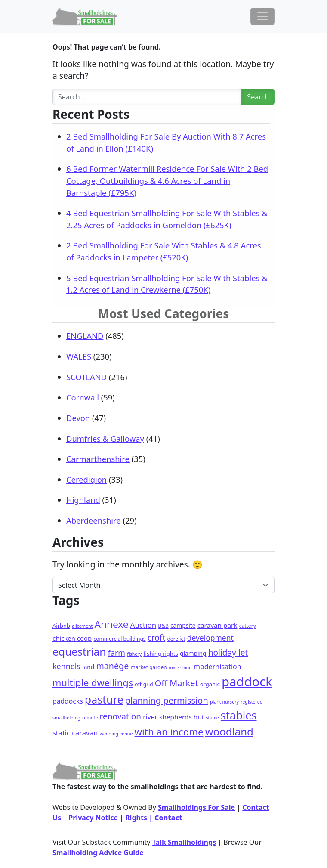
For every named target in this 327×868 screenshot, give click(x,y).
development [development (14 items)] (210, 638)
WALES (79, 356)
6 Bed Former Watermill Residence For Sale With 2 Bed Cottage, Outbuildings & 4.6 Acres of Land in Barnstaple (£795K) (167, 180)
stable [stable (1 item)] (212, 718)
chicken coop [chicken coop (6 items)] (72, 638)
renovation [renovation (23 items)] (120, 716)
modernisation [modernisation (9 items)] (217, 666)
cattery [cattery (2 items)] (248, 626)
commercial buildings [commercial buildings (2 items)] (119, 639)
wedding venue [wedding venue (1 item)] (116, 734)
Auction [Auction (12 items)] (143, 625)
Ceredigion (86, 479)
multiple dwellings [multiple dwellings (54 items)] (93, 683)
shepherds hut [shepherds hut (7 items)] (182, 717)
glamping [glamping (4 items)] (193, 653)
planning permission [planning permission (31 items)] (167, 700)
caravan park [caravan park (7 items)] (217, 625)
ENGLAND (85, 336)
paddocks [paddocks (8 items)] (68, 701)
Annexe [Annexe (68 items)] (112, 624)
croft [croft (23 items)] (157, 638)
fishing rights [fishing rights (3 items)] (160, 654)
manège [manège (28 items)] (112, 666)
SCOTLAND (86, 377)
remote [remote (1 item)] (90, 718)
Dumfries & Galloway (105, 439)
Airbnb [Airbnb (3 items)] (61, 626)
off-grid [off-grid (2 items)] (144, 684)
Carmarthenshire (98, 459)
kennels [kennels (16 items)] (66, 666)
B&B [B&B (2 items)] (163, 626)
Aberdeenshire (94, 520)
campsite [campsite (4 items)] (183, 625)
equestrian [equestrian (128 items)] (79, 652)
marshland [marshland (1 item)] (180, 667)
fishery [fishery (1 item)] (134, 654)
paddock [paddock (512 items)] (247, 682)
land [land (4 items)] (88, 667)
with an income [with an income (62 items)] (169, 732)
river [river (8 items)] (150, 717)
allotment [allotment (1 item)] (82, 626)
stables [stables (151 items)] (239, 715)
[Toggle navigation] (262, 16)
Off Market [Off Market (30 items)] (177, 683)
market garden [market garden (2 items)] (148, 667)
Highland (83, 500)
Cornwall (83, 397)
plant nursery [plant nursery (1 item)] (224, 702)
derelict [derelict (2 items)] (176, 639)
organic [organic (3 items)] (210, 684)
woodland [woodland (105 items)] (229, 731)
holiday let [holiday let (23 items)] (228, 653)
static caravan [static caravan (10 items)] (75, 733)
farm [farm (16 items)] (117, 653)
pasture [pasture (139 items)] (104, 699)
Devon (78, 418)
